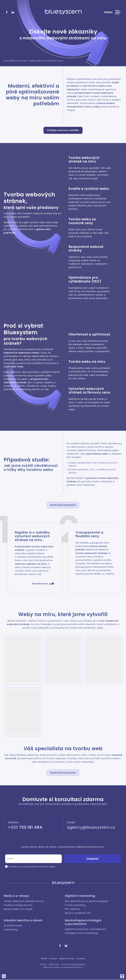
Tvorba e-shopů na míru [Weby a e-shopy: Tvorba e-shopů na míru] (18, 905)
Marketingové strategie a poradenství (83, 922)
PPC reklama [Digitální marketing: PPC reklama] (72, 909)
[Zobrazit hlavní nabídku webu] (112, 12)
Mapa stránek (67, 959)
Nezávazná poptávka (63, 505)
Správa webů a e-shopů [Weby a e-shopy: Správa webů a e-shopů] (18, 909)
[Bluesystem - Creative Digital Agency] (63, 12)
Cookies (53, 959)
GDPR (44, 959)
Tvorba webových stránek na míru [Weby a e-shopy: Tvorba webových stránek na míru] (24, 901)
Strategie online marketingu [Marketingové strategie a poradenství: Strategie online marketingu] (82, 933)
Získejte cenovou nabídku (63, 130)
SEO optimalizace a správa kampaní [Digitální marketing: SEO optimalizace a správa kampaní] (87, 901)
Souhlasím (14, 867)
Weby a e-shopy (16, 896)
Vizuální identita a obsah (23, 921)
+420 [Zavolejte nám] (25, 827)
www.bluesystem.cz (73, 967)
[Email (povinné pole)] (33, 859)
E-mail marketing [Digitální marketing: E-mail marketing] (75, 905)
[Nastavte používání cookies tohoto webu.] (4, 976)
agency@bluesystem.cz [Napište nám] (91, 827)
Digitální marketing (80, 896)
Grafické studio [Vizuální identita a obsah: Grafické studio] (13, 926)
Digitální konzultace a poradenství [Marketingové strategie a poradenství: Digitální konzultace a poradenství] (85, 930)
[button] (23, 660)
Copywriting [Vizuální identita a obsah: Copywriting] (11, 930)
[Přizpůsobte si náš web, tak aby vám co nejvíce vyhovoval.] (122, 976)
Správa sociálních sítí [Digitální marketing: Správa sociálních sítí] (78, 913)
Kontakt (81, 959)
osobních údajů (46, 867)
